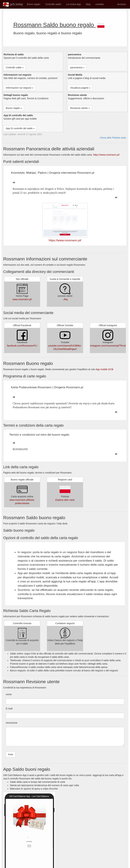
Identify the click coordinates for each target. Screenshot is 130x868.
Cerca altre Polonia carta (113, 138)
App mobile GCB (104, 369)
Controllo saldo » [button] (15, 67)
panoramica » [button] (77, 67)
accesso (122, 4)
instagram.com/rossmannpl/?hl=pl (108, 346)
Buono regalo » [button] (14, 108)
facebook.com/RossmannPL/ (22, 346)
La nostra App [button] (73, 4)
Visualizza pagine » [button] (80, 88)
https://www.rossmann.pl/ (106, 155)
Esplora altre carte (65, 500)
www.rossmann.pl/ (22, 299)
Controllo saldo (53, 4)
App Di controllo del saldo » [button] (20, 128)
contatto (100, 4)
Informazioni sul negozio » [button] (20, 88)
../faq (65, 299)
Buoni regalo (34, 4)
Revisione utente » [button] (80, 108)
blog (88, 4)
